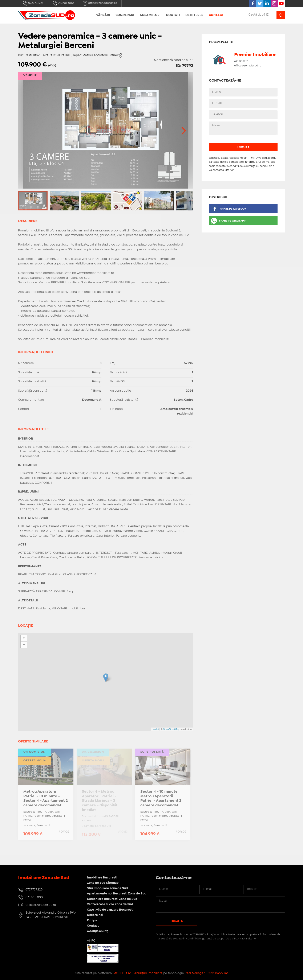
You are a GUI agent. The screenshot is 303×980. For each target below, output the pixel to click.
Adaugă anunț (97, 931)
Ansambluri (150, 15)
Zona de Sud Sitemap (103, 883)
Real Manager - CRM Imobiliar (206, 973)
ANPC (91, 941)
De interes (194, 15)
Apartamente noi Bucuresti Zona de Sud (117, 894)
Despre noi (95, 915)
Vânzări (103, 15)
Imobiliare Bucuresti (102, 878)
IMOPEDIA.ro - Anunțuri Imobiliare (138, 973)
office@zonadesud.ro (100, 3)
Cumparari (125, 15)
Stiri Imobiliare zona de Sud (107, 888)
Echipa (92, 921)
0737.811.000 (63, 3)
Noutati (173, 15)
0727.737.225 (33, 3)
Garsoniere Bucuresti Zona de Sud (112, 899)
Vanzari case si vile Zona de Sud (110, 904)
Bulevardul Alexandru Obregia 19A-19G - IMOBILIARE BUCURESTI (51, 915)
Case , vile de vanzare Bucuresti (110, 910)
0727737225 (241, 61)
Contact (216, 15)
